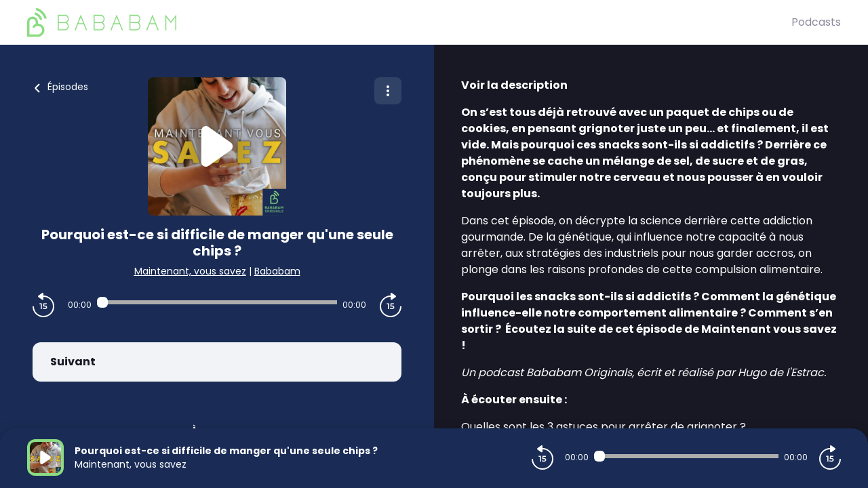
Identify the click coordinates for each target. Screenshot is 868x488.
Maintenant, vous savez (190, 271)
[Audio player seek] (217, 302)
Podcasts (816, 22)
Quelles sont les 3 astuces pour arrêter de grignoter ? (604, 427)
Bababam (277, 271)
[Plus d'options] (388, 91)
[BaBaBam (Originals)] (409, 22)
